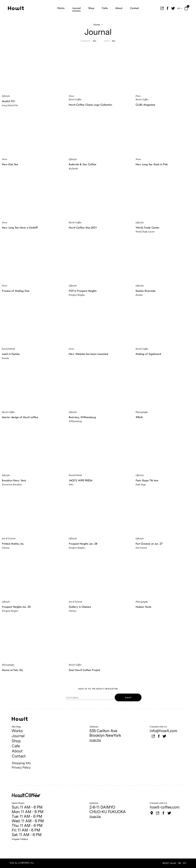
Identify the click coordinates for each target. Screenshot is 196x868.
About (17, 751)
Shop (16, 741)
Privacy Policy (21, 768)
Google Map (95, 740)
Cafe (16, 746)
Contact (19, 756)
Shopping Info (21, 763)
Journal (18, 736)
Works (17, 731)
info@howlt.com (163, 731)
